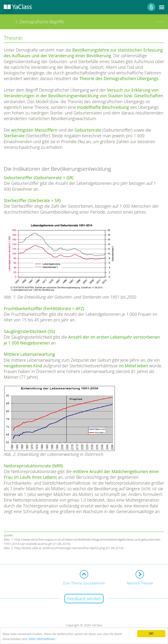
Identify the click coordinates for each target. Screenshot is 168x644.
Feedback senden (84, 599)
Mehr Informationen (42, 639)
